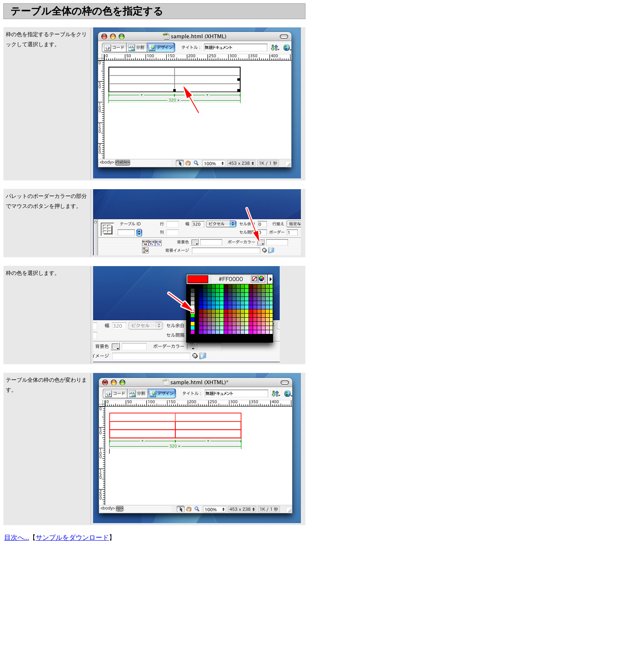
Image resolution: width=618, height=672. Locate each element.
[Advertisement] (155, 22)
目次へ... (17, 537)
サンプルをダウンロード (72, 537)
